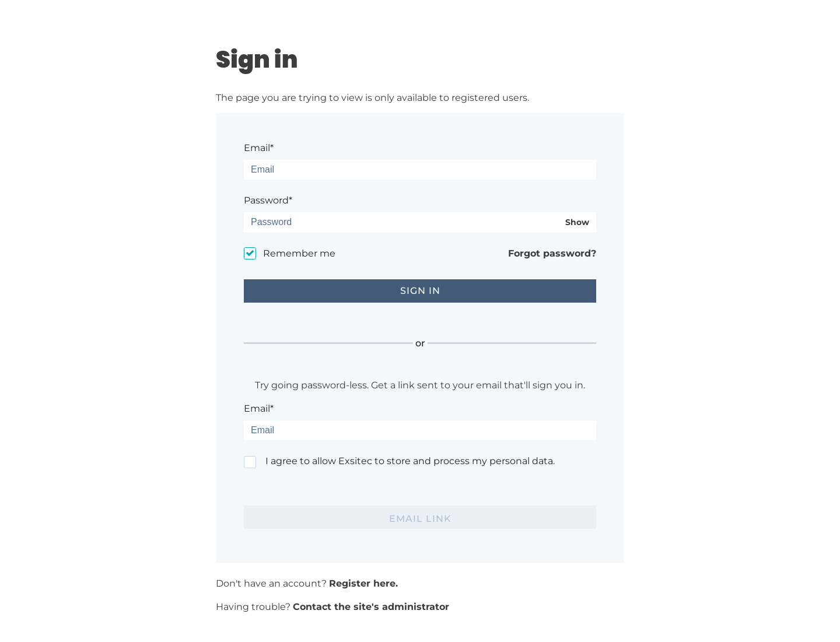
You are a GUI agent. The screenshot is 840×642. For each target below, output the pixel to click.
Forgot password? (552, 253)
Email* (259, 148)
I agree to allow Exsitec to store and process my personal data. (410, 461)
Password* (268, 200)
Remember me (299, 253)
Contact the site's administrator (371, 607)
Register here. (363, 583)
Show (577, 222)
